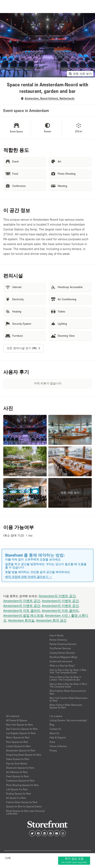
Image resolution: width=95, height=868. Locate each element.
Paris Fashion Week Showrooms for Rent (68, 692)
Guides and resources (61, 661)
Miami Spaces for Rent (18, 737)
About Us (54, 733)
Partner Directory (58, 640)
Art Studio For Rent (16, 798)
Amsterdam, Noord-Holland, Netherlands (50, 98)
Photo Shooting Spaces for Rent (22, 785)
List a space (56, 716)
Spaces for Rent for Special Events (24, 806)
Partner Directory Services (63, 644)
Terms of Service (58, 746)
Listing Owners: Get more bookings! (68, 720)
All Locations (13, 716)
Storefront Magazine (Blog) (63, 657)
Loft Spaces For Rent (17, 789)
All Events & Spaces (17, 720)
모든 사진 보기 (80, 74)
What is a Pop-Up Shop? (62, 666)
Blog (52, 725)
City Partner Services (60, 648)
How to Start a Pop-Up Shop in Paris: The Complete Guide (68, 685)
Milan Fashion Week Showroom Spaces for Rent (66, 706)
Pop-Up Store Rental (17, 763)
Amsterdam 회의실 (21, 620)
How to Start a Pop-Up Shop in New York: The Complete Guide (68, 671)
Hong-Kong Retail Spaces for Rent (24, 755)
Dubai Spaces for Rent (18, 759)
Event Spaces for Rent (17, 776)
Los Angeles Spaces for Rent (21, 733)
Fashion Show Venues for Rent (22, 802)
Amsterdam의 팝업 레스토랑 (23, 615)
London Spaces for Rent (18, 746)
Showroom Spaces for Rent (20, 768)
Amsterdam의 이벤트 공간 (57, 596)
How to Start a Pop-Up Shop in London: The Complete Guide (65, 678)
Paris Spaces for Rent (17, 742)
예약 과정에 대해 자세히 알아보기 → (29, 577)
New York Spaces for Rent (19, 725)
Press (52, 742)
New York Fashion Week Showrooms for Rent (68, 699)
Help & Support (58, 737)
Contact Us (55, 729)
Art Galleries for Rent (17, 772)
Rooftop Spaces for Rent (19, 794)
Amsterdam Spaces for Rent (21, 750)
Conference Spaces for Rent (20, 781)
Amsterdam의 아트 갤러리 (22, 610)
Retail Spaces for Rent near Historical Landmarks (25, 812)
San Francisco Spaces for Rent (22, 729)
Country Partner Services (62, 653)
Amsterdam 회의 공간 (51, 620)
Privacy (53, 750)
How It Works (57, 635)
